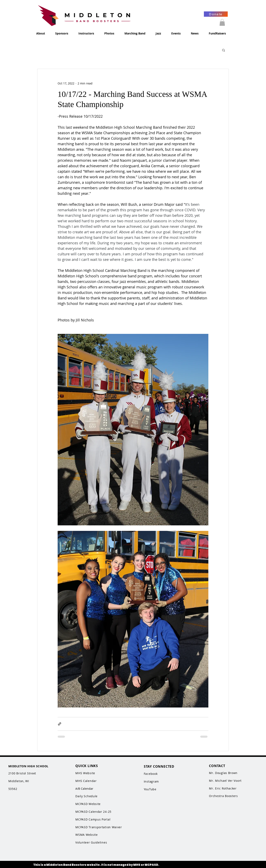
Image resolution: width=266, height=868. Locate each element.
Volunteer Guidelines (91, 842)
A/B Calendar (84, 789)
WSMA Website (86, 835)
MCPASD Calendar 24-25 (93, 812)
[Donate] (216, 14)
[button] (222, 22)
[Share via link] (60, 724)
